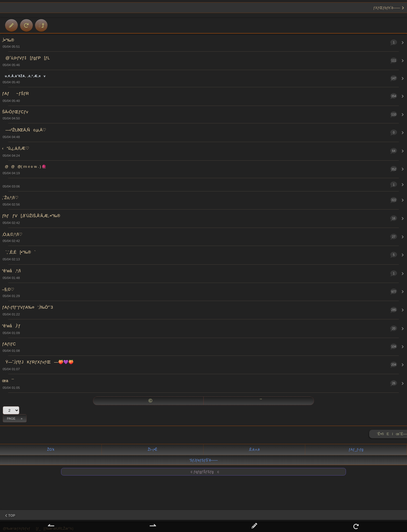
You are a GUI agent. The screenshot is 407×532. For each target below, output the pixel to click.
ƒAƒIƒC (9, 344)
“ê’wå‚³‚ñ (11, 271)
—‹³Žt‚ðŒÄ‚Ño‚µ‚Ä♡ (24, 130)
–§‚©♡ (8, 289)
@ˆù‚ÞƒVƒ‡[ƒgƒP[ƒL (26, 58)
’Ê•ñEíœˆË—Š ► (392, 435)
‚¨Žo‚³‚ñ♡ (10, 198)
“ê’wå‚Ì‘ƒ (11, 326)
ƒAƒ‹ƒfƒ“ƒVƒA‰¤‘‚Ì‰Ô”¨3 (27, 307)
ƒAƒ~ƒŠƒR (15, 93)
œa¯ (8, 381)
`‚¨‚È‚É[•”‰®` (19, 252)
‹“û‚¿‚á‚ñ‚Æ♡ (15, 148)
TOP (10, 516)
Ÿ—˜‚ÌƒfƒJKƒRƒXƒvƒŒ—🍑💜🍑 (38, 362)
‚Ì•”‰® (8, 40)
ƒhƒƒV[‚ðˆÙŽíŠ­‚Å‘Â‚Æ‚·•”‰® (31, 216)
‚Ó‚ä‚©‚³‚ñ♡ (12, 234)
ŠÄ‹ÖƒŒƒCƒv (15, 112)
